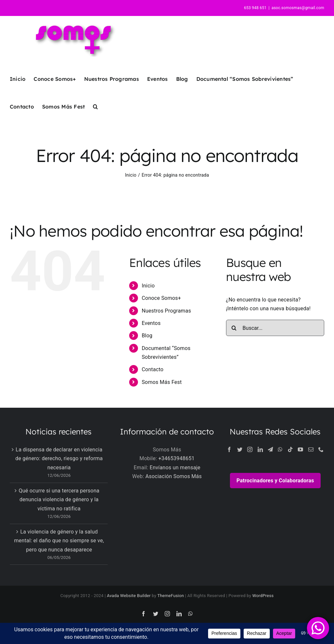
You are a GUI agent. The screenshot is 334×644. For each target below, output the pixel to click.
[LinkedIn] (260, 449)
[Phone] (321, 449)
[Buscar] (234, 328)
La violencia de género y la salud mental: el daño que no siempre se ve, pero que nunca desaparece (59, 541)
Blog (147, 336)
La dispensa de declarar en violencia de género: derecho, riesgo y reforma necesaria (59, 459)
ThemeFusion (170, 596)
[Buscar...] (275, 328)
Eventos (151, 323)
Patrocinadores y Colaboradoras (275, 481)
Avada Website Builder (129, 596)
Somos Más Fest (162, 382)
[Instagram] (250, 449)
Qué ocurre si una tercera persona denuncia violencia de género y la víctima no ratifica (59, 500)
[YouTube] (300, 449)
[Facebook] (229, 449)
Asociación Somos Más (174, 476)
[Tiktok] (290, 449)
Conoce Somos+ (161, 298)
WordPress (263, 596)
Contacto (152, 369)
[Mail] (311, 449)
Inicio (148, 286)
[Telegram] (270, 449)
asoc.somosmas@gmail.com (298, 8)
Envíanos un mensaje (175, 468)
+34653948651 (177, 458)
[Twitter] (240, 449)
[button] (95, 106)
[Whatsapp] (280, 449)
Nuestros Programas (166, 311)
